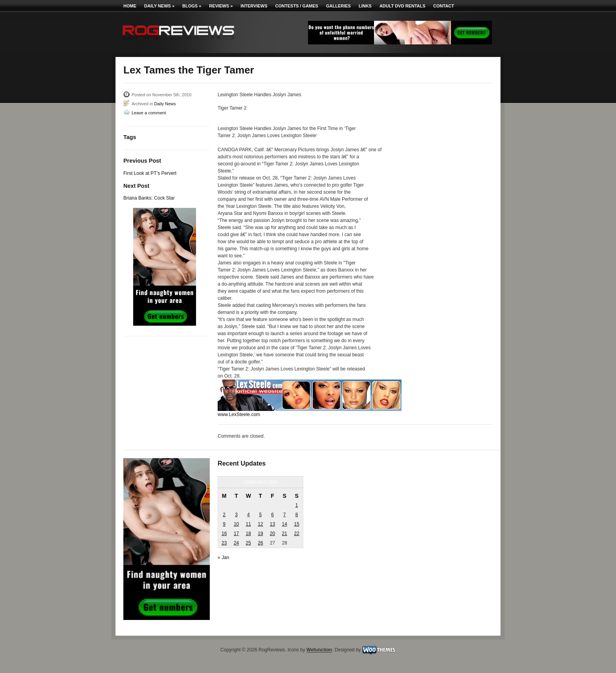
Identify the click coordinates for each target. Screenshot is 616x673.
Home (130, 6)
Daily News (159, 6)
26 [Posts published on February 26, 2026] (260, 543)
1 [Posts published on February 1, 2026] (297, 505)
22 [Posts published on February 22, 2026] (296, 534)
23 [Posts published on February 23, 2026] (224, 543)
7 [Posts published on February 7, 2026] (285, 515)
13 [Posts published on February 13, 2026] (272, 524)
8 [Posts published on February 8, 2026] (297, 515)
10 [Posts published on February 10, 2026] (236, 524)
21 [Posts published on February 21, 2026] (284, 534)
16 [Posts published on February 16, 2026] (224, 534)
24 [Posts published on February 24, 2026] (236, 543)
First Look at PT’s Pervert (150, 173)
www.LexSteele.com (239, 414)
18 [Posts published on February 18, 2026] (248, 534)
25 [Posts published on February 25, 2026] (248, 543)
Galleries (338, 6)
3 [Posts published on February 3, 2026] (236, 515)
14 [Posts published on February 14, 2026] (284, 524)
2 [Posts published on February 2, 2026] (224, 515)
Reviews (221, 6)
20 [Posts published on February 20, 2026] (272, 534)
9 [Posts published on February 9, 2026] (224, 524)
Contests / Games (297, 6)
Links (365, 6)
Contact (444, 6)
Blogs (192, 6)
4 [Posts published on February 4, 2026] (248, 515)
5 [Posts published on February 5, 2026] (261, 515)
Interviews (254, 6)
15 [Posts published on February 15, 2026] (296, 524)
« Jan (223, 557)
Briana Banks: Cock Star (149, 198)
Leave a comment (149, 113)
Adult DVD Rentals (402, 6)
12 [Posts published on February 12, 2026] (260, 524)
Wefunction (319, 650)
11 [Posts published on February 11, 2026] (248, 524)
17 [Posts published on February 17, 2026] (236, 534)
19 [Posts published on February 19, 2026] (260, 534)
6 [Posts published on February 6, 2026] (272, 515)
